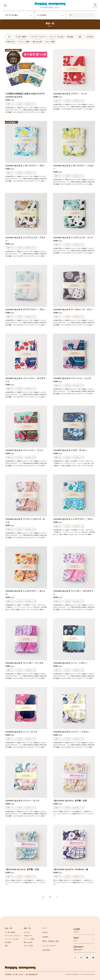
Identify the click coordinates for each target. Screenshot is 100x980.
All (9, 37)
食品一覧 (9, 928)
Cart (76, 938)
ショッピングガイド (49, 946)
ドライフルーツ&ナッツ (13, 936)
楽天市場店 (46, 950)
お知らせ (45, 932)
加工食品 (70, 37)
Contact (78, 947)
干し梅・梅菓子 (21, 37)
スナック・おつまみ (57, 37)
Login (77, 929)
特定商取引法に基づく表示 (14, 974)
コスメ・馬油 (50, 42)
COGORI (90, 37)
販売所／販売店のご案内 (51, 941)
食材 (80, 37)
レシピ (45, 928)
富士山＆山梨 (37, 42)
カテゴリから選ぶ (12, 15)
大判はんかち (11, 42)
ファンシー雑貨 (24, 42)
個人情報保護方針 (32, 974)
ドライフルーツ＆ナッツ (38, 37)
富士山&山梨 (28, 942)
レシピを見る (42, 15)
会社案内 (45, 937)
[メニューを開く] (5, 5)
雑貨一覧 (27, 928)
